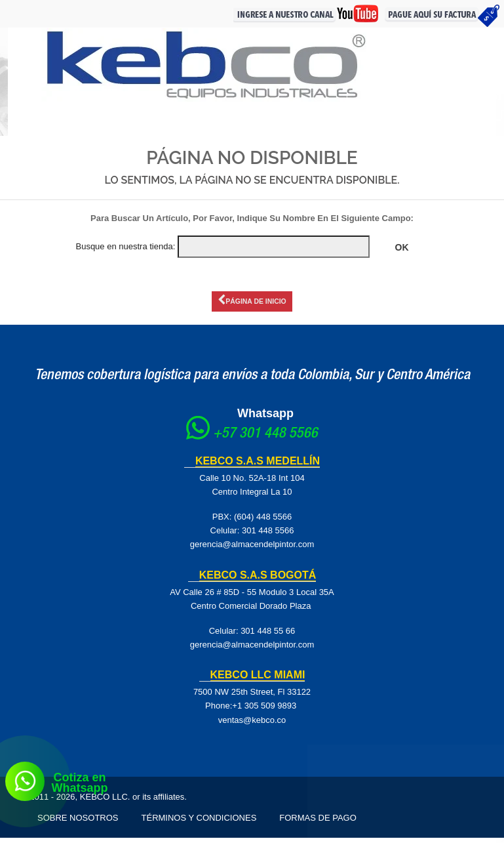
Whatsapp (265, 419)
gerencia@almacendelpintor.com (252, 549)
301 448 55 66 (268, 635)
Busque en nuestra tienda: (125, 246)
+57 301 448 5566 (265, 439)
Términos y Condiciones (199, 823)
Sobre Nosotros (78, 823)
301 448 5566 (268, 536)
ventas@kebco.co (252, 725)
